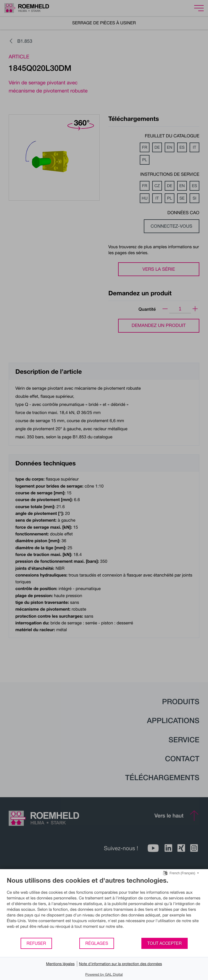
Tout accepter (165, 943)
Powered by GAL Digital (104, 974)
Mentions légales (60, 964)
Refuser (36, 943)
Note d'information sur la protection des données (121, 964)
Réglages (97, 943)
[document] (104, 907)
